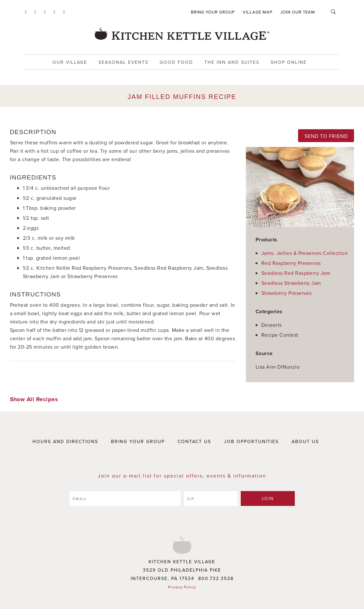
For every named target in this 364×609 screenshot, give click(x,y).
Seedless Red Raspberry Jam (296, 273)
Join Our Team (298, 12)
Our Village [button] (70, 62)
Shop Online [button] (289, 62)
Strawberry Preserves (287, 293)
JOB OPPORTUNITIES (251, 441)
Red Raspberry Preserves (291, 263)
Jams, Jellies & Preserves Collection (304, 253)
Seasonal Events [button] (123, 62)
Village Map (258, 12)
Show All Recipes (34, 399)
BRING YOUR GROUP (138, 441)
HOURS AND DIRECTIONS (65, 441)
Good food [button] (176, 62)
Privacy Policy (182, 587)
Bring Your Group (213, 12)
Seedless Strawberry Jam (291, 283)
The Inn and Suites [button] (232, 62)
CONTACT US (194, 441)
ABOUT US (305, 441)
